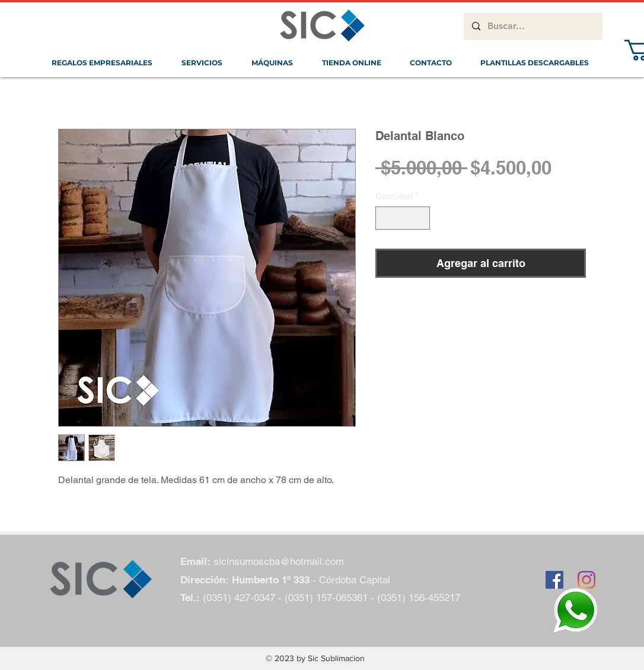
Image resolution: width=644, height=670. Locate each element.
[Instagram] (586, 580)
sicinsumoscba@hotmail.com (279, 561)
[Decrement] (385, 218)
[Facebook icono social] (554, 580)
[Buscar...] (533, 26)
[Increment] (421, 218)
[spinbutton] (403, 218)
